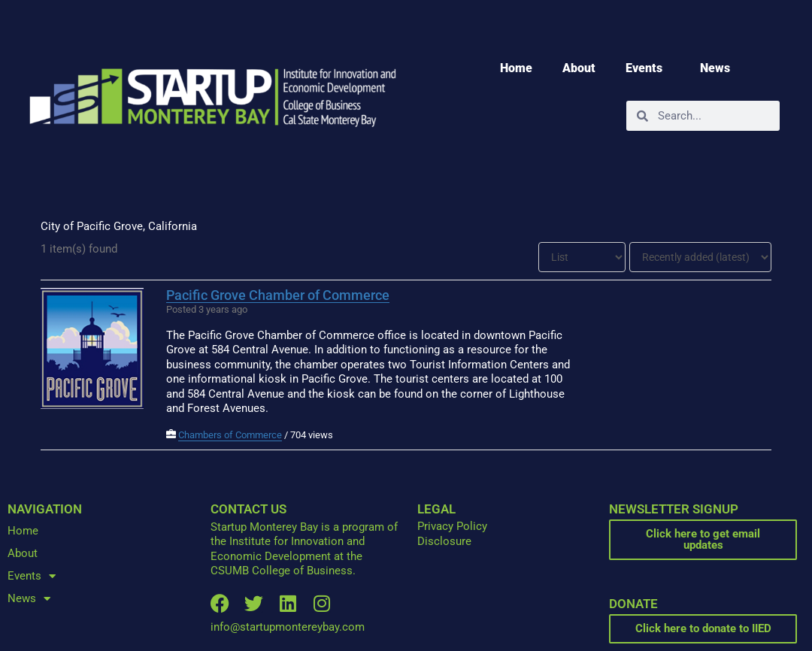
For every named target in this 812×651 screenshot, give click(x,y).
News (719, 68)
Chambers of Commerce (230, 435)
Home (516, 68)
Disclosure (444, 541)
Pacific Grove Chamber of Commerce (278, 295)
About (579, 68)
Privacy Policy (452, 526)
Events (648, 68)
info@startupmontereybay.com (288, 627)
